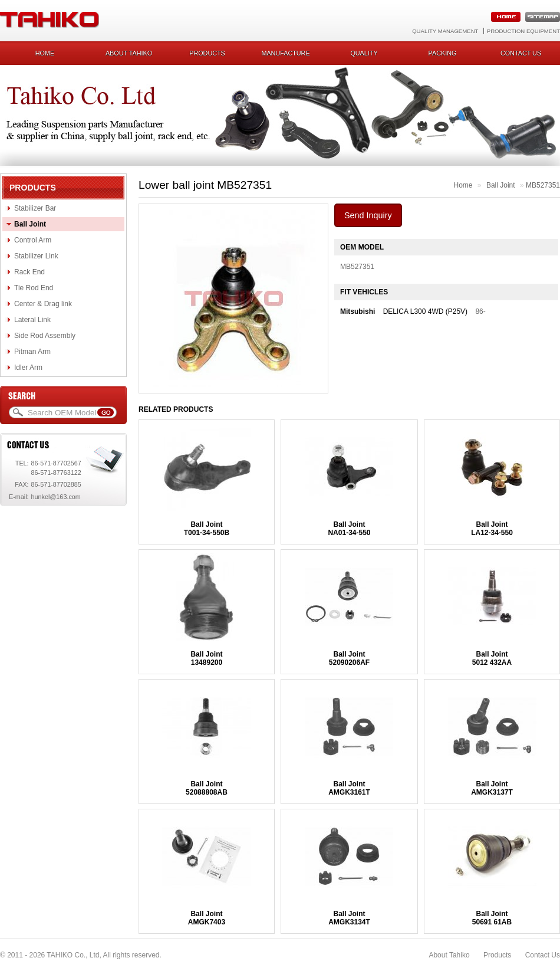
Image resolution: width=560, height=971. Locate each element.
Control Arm (33, 240)
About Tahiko (129, 53)
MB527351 (543, 185)
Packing (443, 53)
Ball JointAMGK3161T (349, 788)
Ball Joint (30, 224)
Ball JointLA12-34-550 (492, 529)
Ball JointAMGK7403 (207, 918)
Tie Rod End (34, 288)
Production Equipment (523, 31)
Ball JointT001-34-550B (207, 529)
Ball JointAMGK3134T (349, 918)
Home (45, 53)
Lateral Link (32, 320)
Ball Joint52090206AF (349, 658)
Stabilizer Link (36, 256)
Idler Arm (28, 368)
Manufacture (285, 53)
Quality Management (445, 31)
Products (207, 53)
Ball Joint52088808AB (207, 788)
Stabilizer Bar (35, 208)
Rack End (29, 272)
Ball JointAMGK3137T (492, 788)
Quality (364, 53)
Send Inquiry (368, 215)
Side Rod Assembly (45, 336)
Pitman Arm (32, 352)
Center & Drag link (43, 304)
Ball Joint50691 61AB (492, 918)
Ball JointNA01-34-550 (349, 529)
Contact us (521, 53)
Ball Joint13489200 (206, 658)
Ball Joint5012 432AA (492, 658)
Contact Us (543, 955)
